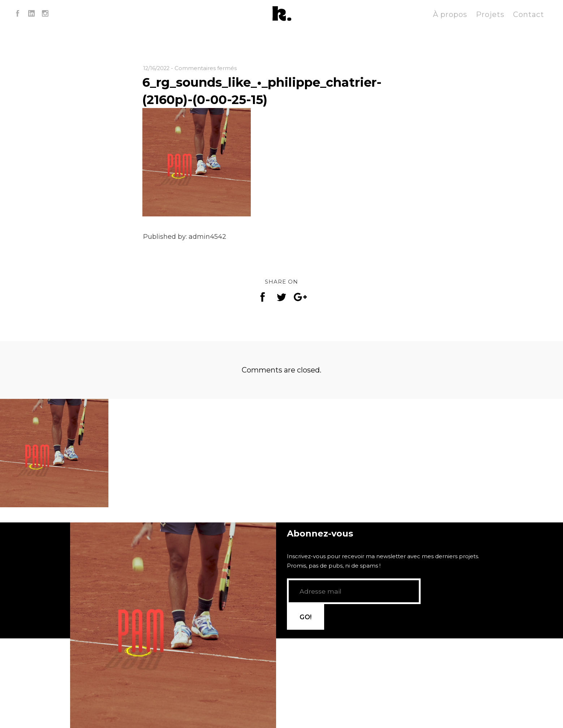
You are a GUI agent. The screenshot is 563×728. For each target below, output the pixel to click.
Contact (529, 14)
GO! (439, 601)
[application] (173, 580)
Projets (490, 14)
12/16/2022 (157, 68)
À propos (450, 14)
